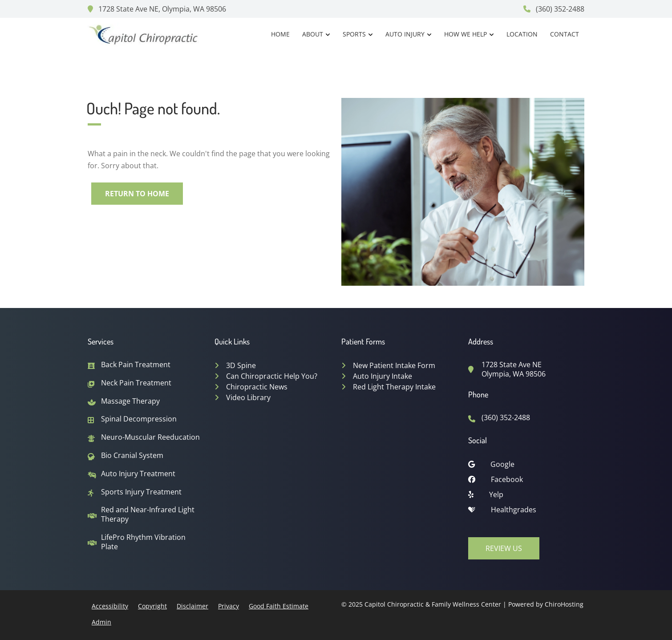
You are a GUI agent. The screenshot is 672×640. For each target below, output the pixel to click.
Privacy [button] (229, 606)
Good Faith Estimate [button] (279, 606)
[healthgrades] (526, 512)
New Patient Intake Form (394, 365)
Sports (354, 34)
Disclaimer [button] (192, 606)
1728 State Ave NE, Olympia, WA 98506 (157, 9)
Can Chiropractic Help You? (272, 376)
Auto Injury (405, 34)
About (313, 34)
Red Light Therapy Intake (394, 387)
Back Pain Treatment (136, 365)
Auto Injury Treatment (138, 474)
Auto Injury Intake (383, 376)
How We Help (466, 34)
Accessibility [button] (110, 606)
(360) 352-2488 (554, 9)
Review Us (504, 548)
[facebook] (526, 482)
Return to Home (137, 194)
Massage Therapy (130, 401)
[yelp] (526, 497)
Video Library (248, 397)
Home (280, 34)
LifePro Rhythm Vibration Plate (143, 542)
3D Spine (241, 365)
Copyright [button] (152, 606)
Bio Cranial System (132, 456)
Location (522, 34)
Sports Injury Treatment (141, 492)
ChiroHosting (564, 604)
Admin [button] (101, 622)
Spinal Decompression (139, 419)
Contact (565, 34)
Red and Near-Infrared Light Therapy (148, 514)
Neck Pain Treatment (136, 383)
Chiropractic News (257, 387)
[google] (526, 466)
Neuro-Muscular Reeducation (150, 437)
